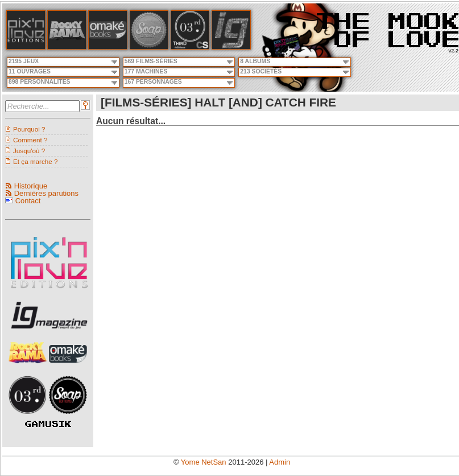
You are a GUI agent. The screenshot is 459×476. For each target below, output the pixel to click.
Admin (280, 462)
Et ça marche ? (36, 161)
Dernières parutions (46, 193)
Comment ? (30, 140)
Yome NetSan (204, 462)
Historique (31, 186)
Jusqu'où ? (29, 151)
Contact (28, 201)
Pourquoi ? (29, 129)
